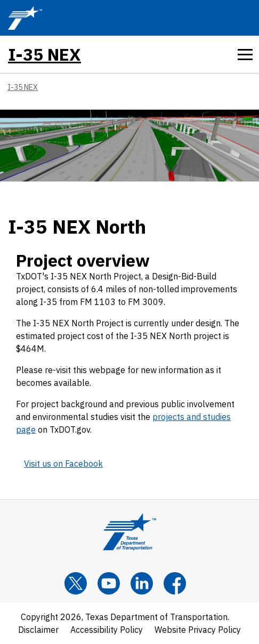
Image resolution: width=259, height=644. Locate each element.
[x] (76, 583)
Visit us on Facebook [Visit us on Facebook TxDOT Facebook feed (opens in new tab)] (63, 464)
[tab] (245, 54)
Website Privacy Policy (198, 630)
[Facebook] (175, 583)
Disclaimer (38, 630)
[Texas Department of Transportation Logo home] (129, 532)
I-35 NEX (44, 54)
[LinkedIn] (142, 583)
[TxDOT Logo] (25, 18)
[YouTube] (109, 583)
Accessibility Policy (107, 630)
